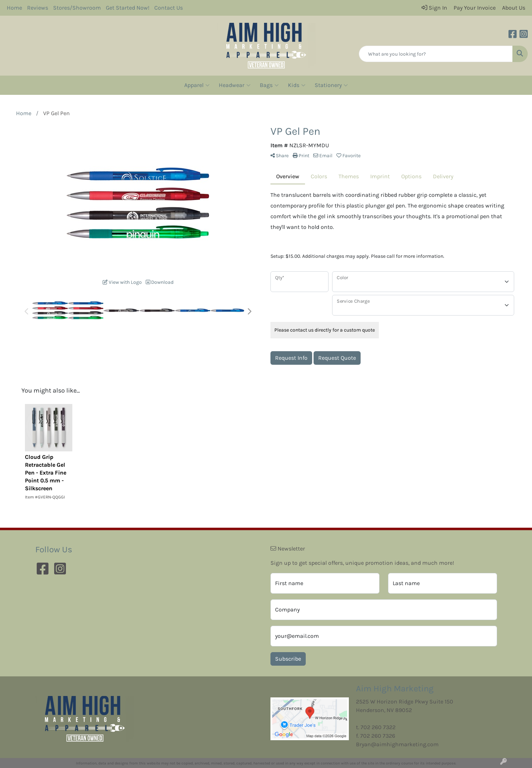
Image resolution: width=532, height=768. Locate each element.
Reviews (38, 8)
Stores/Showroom (77, 8)
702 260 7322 (378, 727)
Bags (269, 85)
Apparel (197, 85)
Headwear (235, 85)
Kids (297, 85)
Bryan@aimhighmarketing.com (397, 744)
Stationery (331, 85)
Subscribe (288, 659)
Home (14, 8)
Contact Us (169, 8)
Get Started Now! (128, 8)
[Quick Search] (436, 54)
